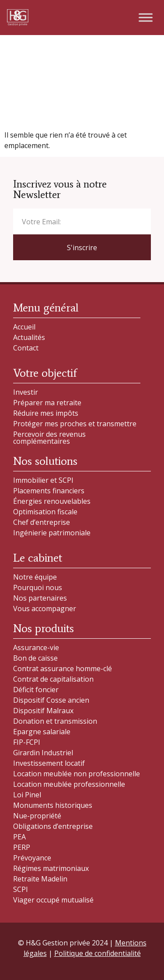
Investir (26, 392)
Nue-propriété (37, 816)
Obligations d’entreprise (53, 826)
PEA (19, 837)
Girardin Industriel (43, 753)
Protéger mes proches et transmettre (75, 424)
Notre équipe (35, 577)
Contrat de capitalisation (53, 679)
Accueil (24, 327)
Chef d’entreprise (42, 522)
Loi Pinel (27, 795)
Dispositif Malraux (43, 711)
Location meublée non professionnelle (77, 774)
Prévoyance (32, 858)
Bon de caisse (35, 658)
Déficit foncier (36, 690)
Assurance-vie (36, 647)
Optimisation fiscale (45, 512)
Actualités (29, 337)
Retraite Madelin (40, 879)
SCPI (21, 889)
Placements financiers (49, 491)
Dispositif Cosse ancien (51, 700)
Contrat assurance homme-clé (63, 669)
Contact (26, 348)
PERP (22, 847)
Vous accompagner (45, 609)
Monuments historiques (53, 805)
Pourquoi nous (38, 587)
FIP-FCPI (27, 742)
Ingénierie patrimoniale (52, 533)
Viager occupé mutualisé (53, 900)
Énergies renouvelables (52, 501)
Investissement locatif (49, 763)
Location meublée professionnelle (69, 784)
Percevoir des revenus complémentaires (49, 438)
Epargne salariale (42, 732)
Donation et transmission (55, 721)
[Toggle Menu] (146, 17)
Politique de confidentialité (98, 953)
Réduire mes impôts (46, 413)
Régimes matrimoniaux (51, 868)
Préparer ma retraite (47, 403)
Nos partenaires (40, 598)
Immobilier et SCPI (43, 480)
